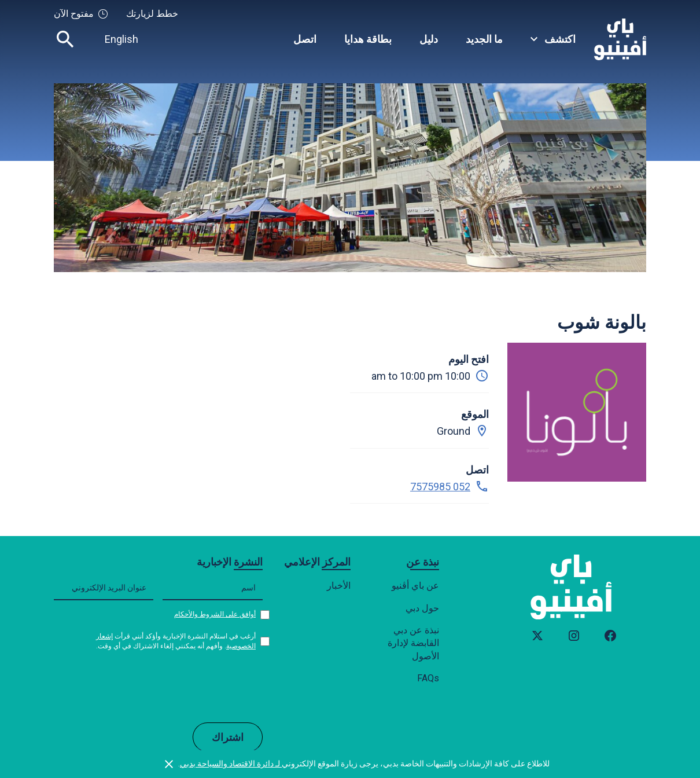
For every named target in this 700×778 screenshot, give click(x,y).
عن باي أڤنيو (415, 586)
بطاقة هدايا (368, 39)
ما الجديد (484, 39)
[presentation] (175, 686)
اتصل (305, 39)
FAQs (428, 678)
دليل (429, 39)
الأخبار (339, 586)
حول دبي (422, 608)
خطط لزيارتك (152, 14)
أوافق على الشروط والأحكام (215, 614)
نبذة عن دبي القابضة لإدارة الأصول (413, 643)
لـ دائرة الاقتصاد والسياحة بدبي (231, 764)
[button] (553, 39)
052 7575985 (440, 487)
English (121, 39)
